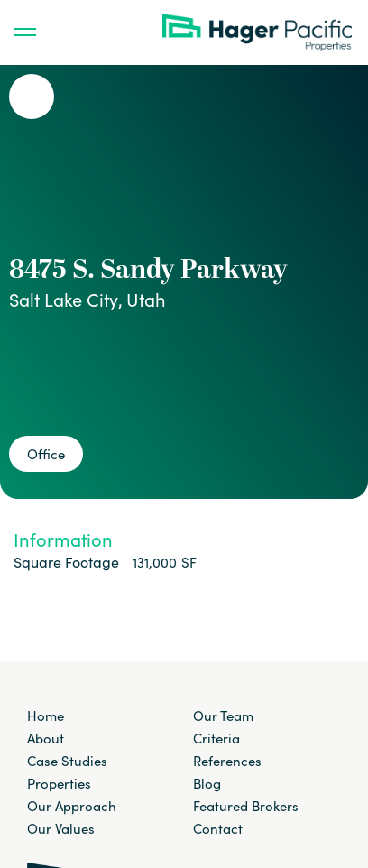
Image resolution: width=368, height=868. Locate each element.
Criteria (216, 738)
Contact (218, 828)
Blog (207, 783)
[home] (261, 32)
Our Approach (72, 806)
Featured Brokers (246, 806)
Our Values (61, 828)
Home (46, 716)
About (46, 738)
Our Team (223, 716)
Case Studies (67, 761)
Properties (59, 783)
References (227, 761)
